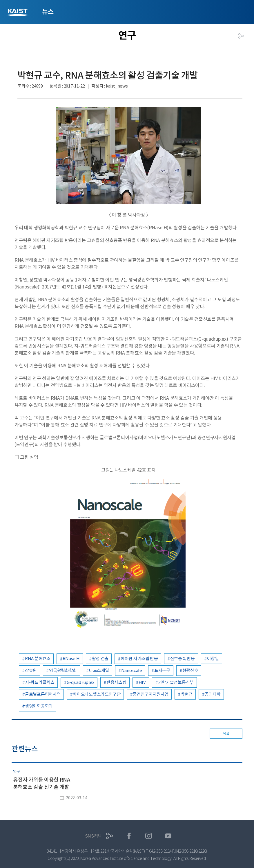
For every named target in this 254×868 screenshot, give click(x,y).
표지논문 (162, 670)
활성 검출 (100, 659)
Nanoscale (132, 670)
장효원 (31, 670)
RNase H (71, 659)
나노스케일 (99, 670)
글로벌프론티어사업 (43, 694)
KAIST (18, 13)
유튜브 (168, 836)
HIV (142, 682)
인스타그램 (149, 836)
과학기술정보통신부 (176, 682)
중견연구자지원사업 (151, 694)
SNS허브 (94, 836)
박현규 (187, 694)
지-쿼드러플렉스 (40, 682)
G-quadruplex (80, 682)
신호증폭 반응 (183, 659)
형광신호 (190, 670)
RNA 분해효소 (38, 659)
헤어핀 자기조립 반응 (139, 659)
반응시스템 (116, 682)
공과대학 (213, 694)
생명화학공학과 (39, 706)
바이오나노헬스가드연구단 (97, 694)
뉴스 (48, 12)
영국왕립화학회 (63, 670)
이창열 (213, 659)
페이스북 (129, 836)
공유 (241, 36)
